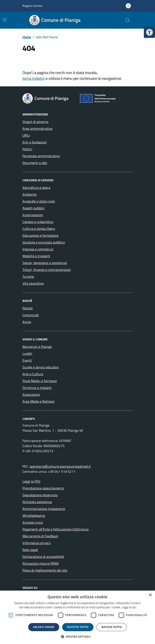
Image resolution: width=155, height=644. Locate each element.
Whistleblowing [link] (34, 515)
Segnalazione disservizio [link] (40, 495)
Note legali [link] (30, 550)
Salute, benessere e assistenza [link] (45, 263)
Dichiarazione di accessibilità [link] (43, 557)
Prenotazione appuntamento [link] (43, 488)
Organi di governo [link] (35, 122)
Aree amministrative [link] (37, 129)
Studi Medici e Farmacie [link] (40, 381)
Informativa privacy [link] (37, 543)
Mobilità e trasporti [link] (36, 256)
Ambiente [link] (30, 194)
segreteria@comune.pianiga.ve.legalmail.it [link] (60, 466)
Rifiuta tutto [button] (112, 627)
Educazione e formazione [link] (41, 235)
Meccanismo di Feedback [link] (40, 536)
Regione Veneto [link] (32, 6)
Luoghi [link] (27, 353)
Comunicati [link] (31, 315)
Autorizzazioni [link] (33, 215)
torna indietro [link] (34, 78)
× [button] (150, 595)
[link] (149, 32)
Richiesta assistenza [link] (37, 502)
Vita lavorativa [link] (33, 283)
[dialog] (77, 617)
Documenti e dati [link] (35, 163)
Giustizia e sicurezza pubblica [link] (44, 242)
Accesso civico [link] (33, 522)
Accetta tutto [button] (78, 627)
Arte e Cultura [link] (33, 374)
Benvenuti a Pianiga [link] (37, 347)
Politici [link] (27, 149)
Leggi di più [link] (129, 607)
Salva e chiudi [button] (44, 627)
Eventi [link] (27, 360)
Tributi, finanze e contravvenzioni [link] (47, 270)
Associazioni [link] (31, 394)
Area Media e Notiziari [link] (39, 401)
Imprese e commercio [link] (38, 249)
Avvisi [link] (27, 322)
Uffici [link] (26, 135)
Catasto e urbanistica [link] (38, 222)
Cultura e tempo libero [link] (39, 229)
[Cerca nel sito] (127, 20)
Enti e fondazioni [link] (35, 142)
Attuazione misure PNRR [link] (41, 563)
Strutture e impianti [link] (37, 388)
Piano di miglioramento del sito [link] (45, 570)
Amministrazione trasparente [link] (44, 509)
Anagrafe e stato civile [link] (39, 201)
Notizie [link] (28, 308)
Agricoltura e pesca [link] (36, 188)
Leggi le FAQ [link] (31, 481)
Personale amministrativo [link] (41, 156)
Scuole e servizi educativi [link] (41, 367)
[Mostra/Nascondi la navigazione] (5, 20)
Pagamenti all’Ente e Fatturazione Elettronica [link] (55, 529)
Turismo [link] (28, 276)
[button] (78, 637)
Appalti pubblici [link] (34, 208)
